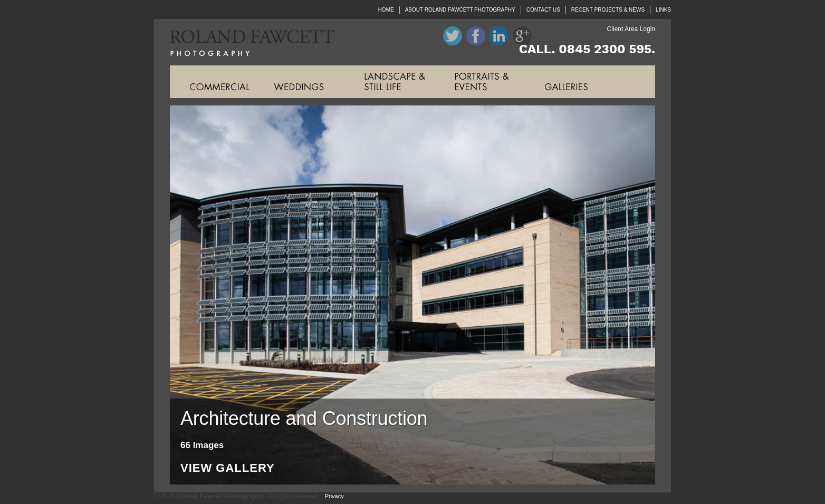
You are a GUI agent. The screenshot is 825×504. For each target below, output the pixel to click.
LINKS (663, 10)
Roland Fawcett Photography (244, 42)
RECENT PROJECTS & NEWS (608, 10)
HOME (386, 10)
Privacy (334, 496)
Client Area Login (631, 29)
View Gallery (228, 468)
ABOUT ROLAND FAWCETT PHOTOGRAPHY (460, 10)
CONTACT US (543, 10)
